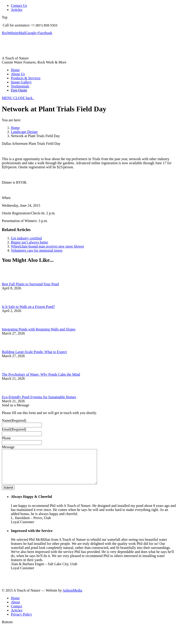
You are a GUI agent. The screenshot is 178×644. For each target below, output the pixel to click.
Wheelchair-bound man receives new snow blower (47, 246)
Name (14, 420)
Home (15, 128)
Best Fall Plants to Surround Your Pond (30, 284)
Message (8, 447)
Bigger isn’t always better (30, 242)
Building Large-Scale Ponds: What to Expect (34, 352)
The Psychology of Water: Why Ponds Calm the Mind (41, 374)
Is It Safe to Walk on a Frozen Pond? (28, 307)
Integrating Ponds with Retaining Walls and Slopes (39, 329)
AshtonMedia (72, 597)
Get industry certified (26, 238)
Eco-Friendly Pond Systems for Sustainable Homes (39, 397)
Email (14, 429)
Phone (6, 438)
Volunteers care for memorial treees (37, 250)
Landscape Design (24, 132)
